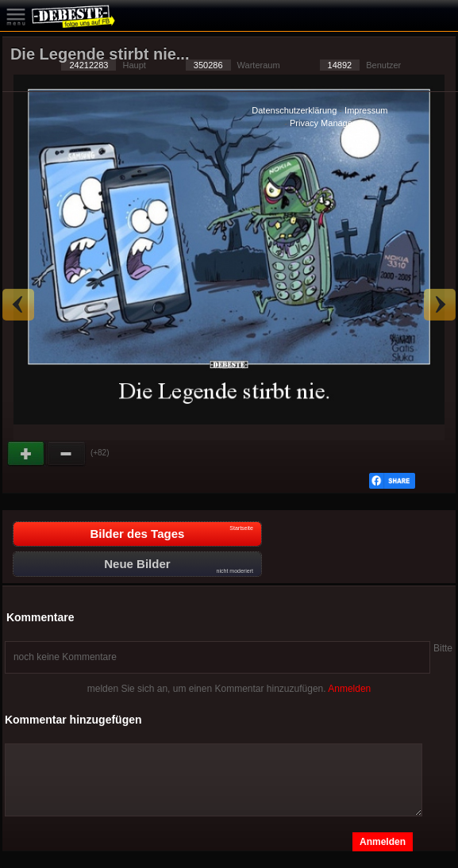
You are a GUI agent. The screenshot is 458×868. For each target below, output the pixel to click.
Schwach (67, 454)
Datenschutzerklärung (294, 110)
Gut (27, 454)
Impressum (366, 110)
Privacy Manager (323, 123)
